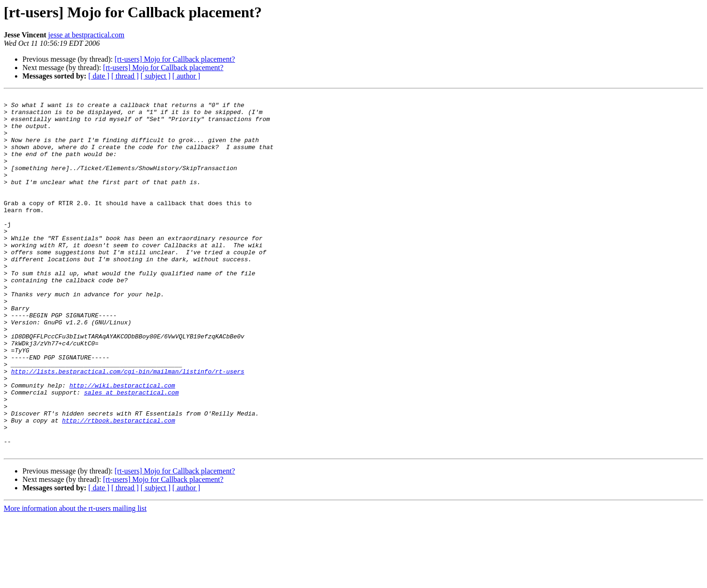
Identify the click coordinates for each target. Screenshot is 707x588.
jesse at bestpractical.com (86, 35)
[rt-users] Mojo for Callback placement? (175, 59)
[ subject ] (156, 76)
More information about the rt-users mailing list (75, 580)
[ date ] (99, 76)
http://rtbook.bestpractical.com (119, 486)
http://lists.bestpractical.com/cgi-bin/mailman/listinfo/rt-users (128, 427)
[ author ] (186, 76)
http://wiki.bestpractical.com (122, 444)
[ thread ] (125, 76)
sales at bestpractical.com (132, 452)
